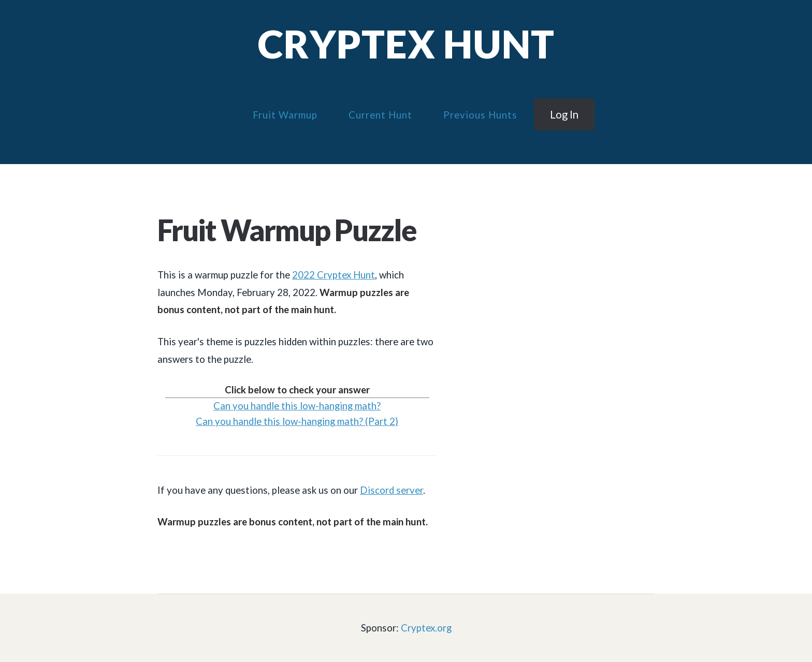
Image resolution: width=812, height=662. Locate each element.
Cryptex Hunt (406, 44)
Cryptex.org (426, 628)
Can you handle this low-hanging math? (297, 406)
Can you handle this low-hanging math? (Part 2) (297, 421)
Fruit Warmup (285, 115)
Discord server (392, 490)
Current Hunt (380, 115)
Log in (564, 114)
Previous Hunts (480, 115)
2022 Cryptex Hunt (334, 275)
